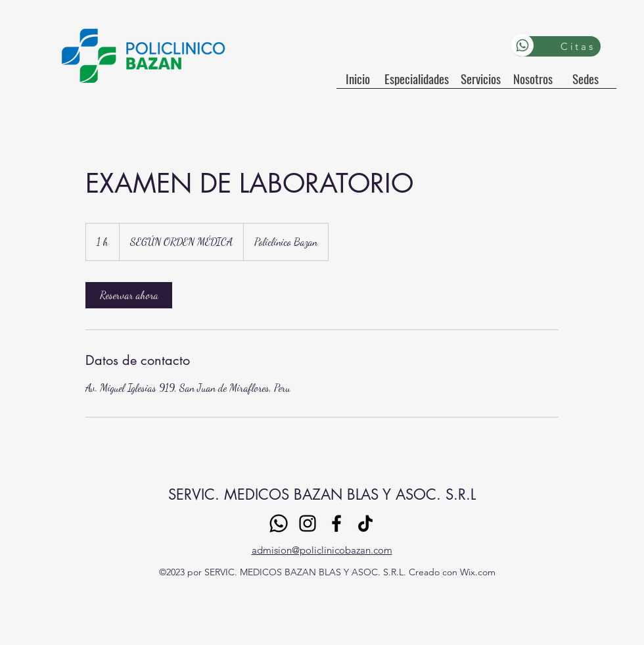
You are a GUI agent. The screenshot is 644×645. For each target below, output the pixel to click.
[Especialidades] (417, 79)
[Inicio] (357, 79)
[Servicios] (481, 79)
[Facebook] (336, 523)
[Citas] (556, 46)
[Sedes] (585, 79)
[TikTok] (365, 523)
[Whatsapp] (522, 45)
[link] (129, 295)
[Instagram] (308, 523)
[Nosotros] (533, 79)
